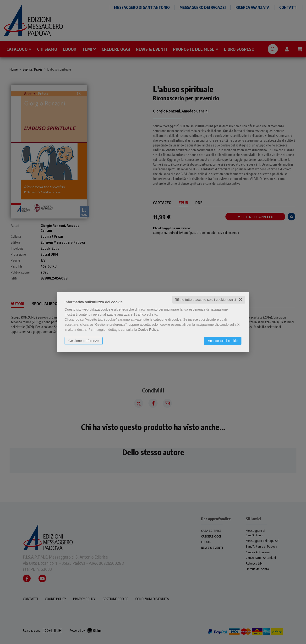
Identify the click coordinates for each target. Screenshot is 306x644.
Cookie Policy (148, 330)
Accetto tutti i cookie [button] (223, 341)
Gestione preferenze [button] (84, 341)
